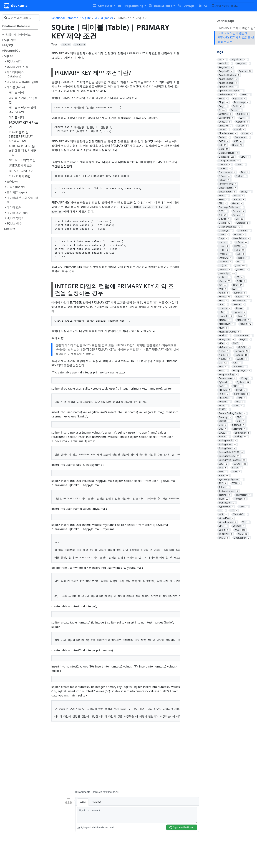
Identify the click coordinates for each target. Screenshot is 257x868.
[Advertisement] (132, 758)
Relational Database (65, 18)
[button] (104, 6)
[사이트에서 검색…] (232, 6)
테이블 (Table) (104, 18)
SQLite (86, 18)
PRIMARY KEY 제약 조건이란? (236, 28)
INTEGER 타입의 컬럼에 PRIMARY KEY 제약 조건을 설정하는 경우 (236, 37)
